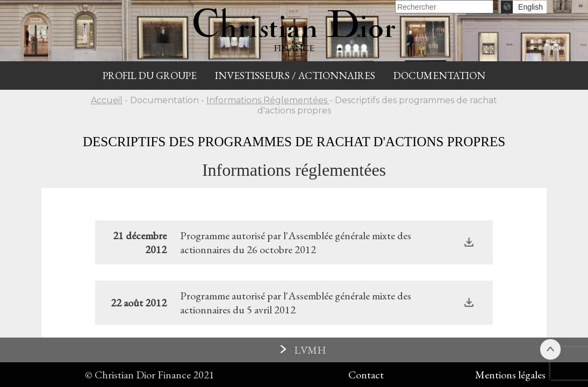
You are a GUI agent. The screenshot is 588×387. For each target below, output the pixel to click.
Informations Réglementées (268, 100)
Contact (366, 375)
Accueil (107, 100)
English (530, 7)
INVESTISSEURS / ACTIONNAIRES (295, 76)
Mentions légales (510, 375)
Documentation (439, 76)
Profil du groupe (150, 76)
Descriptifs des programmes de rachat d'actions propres (294, 142)
